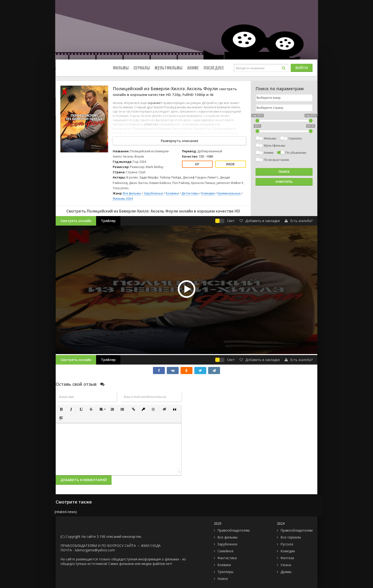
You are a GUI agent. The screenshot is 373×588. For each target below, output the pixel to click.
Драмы (286, 572)
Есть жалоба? (299, 221)
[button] (61, 409)
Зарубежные (153, 193)
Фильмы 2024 (123, 198)
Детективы (190, 193)
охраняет (155, 103)
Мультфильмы (169, 68)
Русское (287, 544)
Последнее (214, 68)
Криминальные (229, 193)
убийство (151, 124)
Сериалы (142, 68)
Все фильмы (132, 193)
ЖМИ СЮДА (151, 546)
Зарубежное (227, 544)
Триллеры (225, 572)
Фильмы (121, 68)
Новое (223, 579)
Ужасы (286, 565)
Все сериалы (291, 537)
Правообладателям (233, 530)
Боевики (172, 193)
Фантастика (227, 558)
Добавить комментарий (84, 480)
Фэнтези (287, 558)
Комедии (208, 193)
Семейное (226, 551)
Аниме (193, 68)
